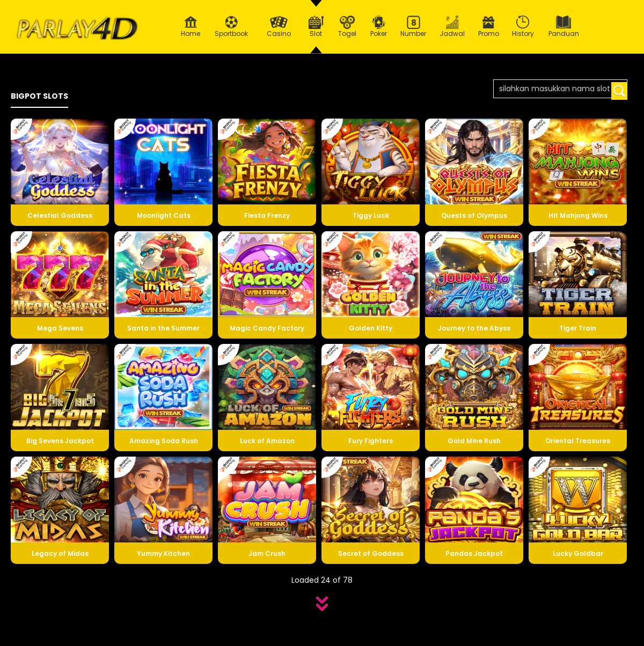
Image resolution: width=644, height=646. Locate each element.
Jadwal (452, 27)
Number (414, 27)
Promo (489, 27)
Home (191, 27)
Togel (347, 27)
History (523, 27)
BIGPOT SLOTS (39, 96)
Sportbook (231, 27)
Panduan (564, 27)
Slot (316, 27)
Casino (279, 27)
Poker (379, 27)
